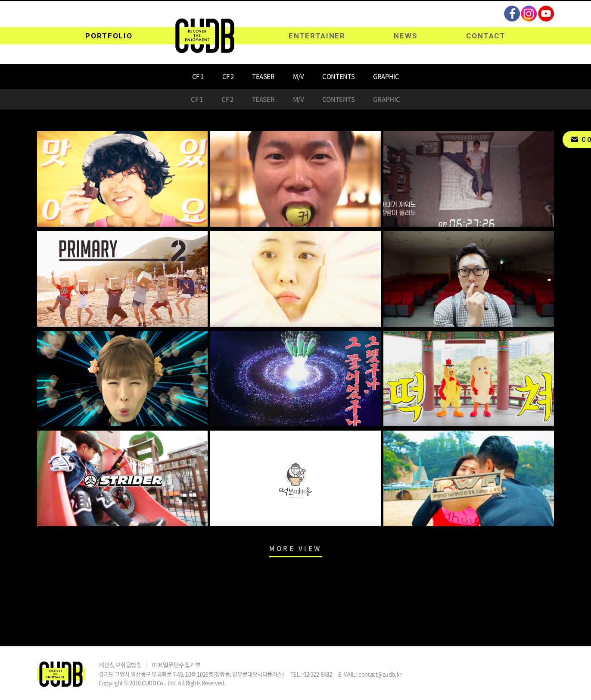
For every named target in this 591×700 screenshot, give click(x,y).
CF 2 (228, 76)
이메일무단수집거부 (176, 665)
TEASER (263, 76)
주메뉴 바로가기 (0, 0)
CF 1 (198, 76)
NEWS (406, 36)
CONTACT (486, 36)
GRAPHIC (386, 76)
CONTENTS (338, 76)
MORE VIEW (295, 548)
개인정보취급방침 (120, 665)
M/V (299, 76)
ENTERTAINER (317, 36)
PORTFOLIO (109, 36)
